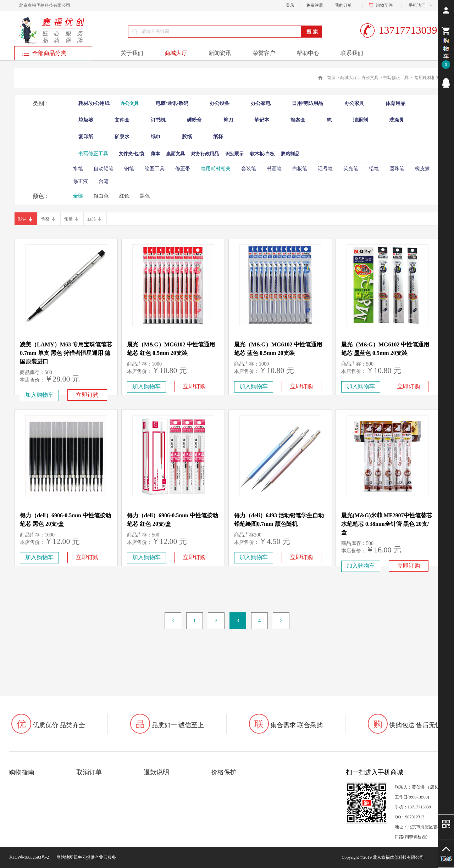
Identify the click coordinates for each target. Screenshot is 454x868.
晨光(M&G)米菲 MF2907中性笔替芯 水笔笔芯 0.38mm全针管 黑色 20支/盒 (387, 524)
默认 (22, 219)
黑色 (145, 196)
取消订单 (89, 772)
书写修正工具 (396, 78)
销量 (68, 219)
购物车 (382, 5)
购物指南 (22, 772)
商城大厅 (349, 78)
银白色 (101, 196)
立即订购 (87, 395)
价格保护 (224, 772)
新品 (92, 219)
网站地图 (64, 857)
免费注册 (315, 5)
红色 (124, 196)
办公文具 (370, 78)
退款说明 (156, 772)
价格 (45, 219)
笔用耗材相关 (427, 78)
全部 (78, 196)
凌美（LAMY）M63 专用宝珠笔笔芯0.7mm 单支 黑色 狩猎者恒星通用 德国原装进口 (66, 353)
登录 (290, 5)
